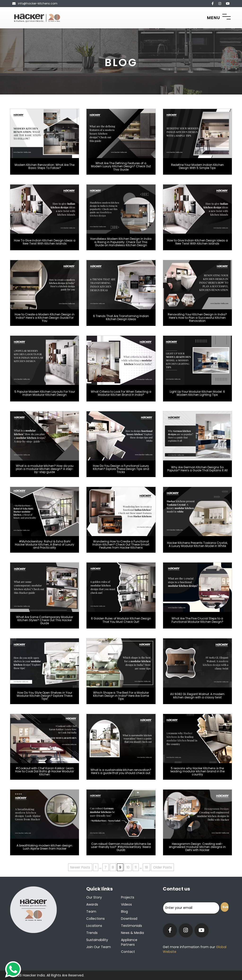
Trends (92, 933)
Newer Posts (80, 867)
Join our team (99, 947)
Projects (128, 897)
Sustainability (97, 940)
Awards (92, 904)
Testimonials (132, 926)
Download (129, 919)
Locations (94, 926)
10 (128, 867)
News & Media (132, 933)
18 (146, 867)
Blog (124, 911)
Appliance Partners (129, 942)
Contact (128, 952)
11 (136, 867)
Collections (95, 919)
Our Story (94, 897)
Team (91, 911)
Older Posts (162, 867)
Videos (126, 904)
